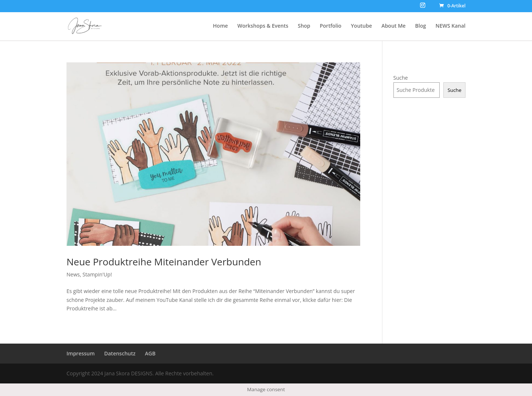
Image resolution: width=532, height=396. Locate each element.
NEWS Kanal (451, 26)
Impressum (81, 353)
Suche (401, 78)
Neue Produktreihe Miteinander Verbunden (164, 262)
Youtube (362, 26)
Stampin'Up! (97, 274)
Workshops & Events (263, 26)
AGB (150, 353)
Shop (304, 26)
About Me (393, 26)
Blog (421, 26)
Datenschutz (120, 353)
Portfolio (330, 26)
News (73, 274)
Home (220, 26)
